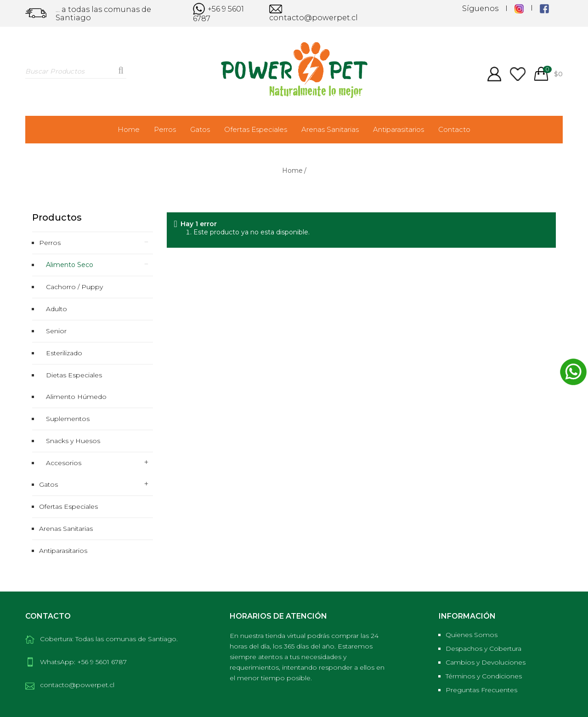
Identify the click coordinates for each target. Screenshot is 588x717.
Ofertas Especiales (256, 129)
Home (129, 129)
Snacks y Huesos (73, 441)
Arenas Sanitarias (330, 129)
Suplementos (68, 419)
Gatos (200, 129)
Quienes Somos (472, 635)
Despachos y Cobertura (483, 649)
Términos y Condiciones (484, 676)
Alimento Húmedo (76, 397)
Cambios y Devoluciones (486, 662)
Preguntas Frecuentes (481, 690)
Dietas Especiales (74, 375)
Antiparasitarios (399, 129)
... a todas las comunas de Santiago (103, 14)
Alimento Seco (70, 265)
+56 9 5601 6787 (218, 14)
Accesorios (64, 463)
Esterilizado (64, 353)
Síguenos (480, 9)
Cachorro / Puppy (74, 287)
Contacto (454, 129)
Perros (165, 129)
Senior (56, 331)
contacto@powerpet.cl (314, 14)
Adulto (57, 309)
